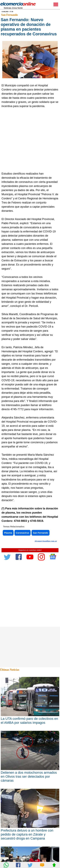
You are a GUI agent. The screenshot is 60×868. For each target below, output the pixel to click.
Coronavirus (23, 533)
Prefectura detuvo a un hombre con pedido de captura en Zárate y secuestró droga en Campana (27, 834)
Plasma (8, 533)
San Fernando (10, 15)
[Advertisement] (30, 140)
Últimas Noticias (10, 670)
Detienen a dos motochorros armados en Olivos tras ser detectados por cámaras (29, 777)
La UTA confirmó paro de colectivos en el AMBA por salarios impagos (29, 721)
